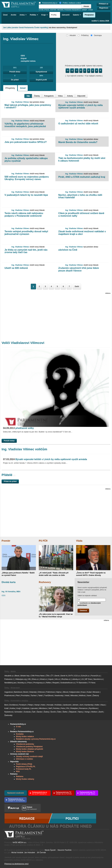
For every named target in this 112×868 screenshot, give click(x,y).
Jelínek (75, 705)
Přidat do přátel (10, 481)
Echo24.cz (85, 676)
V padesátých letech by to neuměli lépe (26, 195)
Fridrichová (50, 692)
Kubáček (26, 708)
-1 (77, 71)
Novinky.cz (22, 683)
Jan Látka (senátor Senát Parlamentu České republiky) (26, 28)
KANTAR (53, 10)
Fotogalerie (49, 96)
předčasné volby (18, 428)
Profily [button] (55, 15)
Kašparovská (74, 692)
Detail (23, 88)
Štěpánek (73, 712)
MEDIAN (60, 10)
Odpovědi (81, 96)
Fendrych (23, 705)
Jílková (65, 692)
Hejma (59, 692)
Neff (50, 708)
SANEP (84, 10)
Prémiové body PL (24, 769)
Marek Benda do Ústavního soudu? (78, 142)
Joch (81, 705)
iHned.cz (44, 679)
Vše (28, 96)
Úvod (5, 15)
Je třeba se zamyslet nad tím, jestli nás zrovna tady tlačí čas (26, 251)
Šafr (34, 712)
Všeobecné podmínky (25, 744)
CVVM (41, 10)
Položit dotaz (15, 72)
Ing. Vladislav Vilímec (20, 102)
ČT (52, 676)
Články (37, 96)
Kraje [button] (45, 15)
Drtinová (41, 692)
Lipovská (34, 708)
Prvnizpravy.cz (39, 683)
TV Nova (92, 683)
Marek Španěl (50, 850)
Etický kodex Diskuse (25, 752)
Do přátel (15, 80)
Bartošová (18, 692)
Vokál (67, 696)
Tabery (80, 712)
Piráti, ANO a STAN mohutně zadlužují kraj (82, 177)
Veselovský (59, 696)
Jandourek (67, 705)
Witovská (74, 696)
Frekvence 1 (9, 679)
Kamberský (89, 705)
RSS (18, 771)
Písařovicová (9, 696)
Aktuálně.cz (9, 676)
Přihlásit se (104, 4)
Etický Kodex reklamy (25, 779)
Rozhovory (45, 582)
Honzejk (50, 705)
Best (6, 705)
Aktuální (71, 35)
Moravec (96, 692)
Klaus (103, 705)
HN (29, 679)
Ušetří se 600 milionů (16, 268)
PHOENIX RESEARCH (73, 10)
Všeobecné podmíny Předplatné (29, 747)
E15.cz (77, 676)
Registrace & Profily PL (26, 767)
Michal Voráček (17, 853)
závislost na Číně (68, 250)
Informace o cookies (24, 759)
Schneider (18, 712)
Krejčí (19, 708)
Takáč (40, 696)
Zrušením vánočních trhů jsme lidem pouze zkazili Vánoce (79, 269)
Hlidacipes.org (21, 679)
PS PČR (43, 541)
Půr (68, 708)
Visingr (87, 712)
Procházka (25, 696)
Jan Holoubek (30, 853)
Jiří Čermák (41, 853)
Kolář (6, 708)
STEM (91, 10)
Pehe (63, 708)
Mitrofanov (43, 708)
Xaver (89, 696)
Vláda (79, 541)
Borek (26, 692)
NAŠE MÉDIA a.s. (20, 842)
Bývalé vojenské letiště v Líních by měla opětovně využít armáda (80, 106)
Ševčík (53, 712)
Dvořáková (13, 705)
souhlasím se (89, 604)
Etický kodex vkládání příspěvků (30, 749)
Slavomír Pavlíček (64, 850)
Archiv (13, 15)
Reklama (20, 776)
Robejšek (74, 708)
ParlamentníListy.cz (48, 3)
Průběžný (83, 35)
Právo (30, 683)
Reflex (49, 683)
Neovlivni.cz (98, 679)
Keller (97, 705)
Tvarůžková (49, 696)
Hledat (86, 6)
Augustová (9, 692)
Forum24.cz (95, 676)
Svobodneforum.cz (68, 683)
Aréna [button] (23, 15)
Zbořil (101, 712)
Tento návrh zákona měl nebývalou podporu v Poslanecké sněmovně (24, 215)
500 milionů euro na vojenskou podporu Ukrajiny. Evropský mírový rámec (27, 178)
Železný (96, 696)
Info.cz (57, 679)
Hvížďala (58, 705)
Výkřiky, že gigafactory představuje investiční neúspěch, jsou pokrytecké (25, 125)
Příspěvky (10, 88)
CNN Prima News (38, 676)
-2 (72, 71)
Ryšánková (9, 712)
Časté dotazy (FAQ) (24, 764)
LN (82, 679)
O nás (18, 727)
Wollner (94, 712)
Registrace (104, 8)
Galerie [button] (77, 15)
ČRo (48, 676)
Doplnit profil (41, 80)
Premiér (6, 541)
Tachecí (34, 696)
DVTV (71, 676)
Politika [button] (34, 15)
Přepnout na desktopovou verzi (16, 864)
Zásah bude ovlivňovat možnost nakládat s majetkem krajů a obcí (82, 233)
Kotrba (12, 708)
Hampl (37, 705)
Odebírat (83, 611)
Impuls (51, 679)
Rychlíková (93, 708)
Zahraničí (66, 15)
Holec (43, 705)
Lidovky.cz (76, 679)
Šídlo (59, 712)
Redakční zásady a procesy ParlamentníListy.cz (36, 739)
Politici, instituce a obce (70, 3)
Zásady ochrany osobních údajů (29, 756)
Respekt (56, 683)
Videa (60, 96)
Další (77, 286)
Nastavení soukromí (16, 793)
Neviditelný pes (10, 683)
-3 (68, 71)
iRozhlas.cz (66, 679)
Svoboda (27, 712)
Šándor (40, 712)
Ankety (70, 96)
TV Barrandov (82, 683)
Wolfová (82, 696)
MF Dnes (89, 679)
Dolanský (33, 692)
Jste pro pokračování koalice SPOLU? (26, 142)
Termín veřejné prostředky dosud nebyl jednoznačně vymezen (26, 233)
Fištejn (30, 705)
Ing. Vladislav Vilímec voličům (24, 449)
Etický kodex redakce (25, 737)
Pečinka (56, 708)
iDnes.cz (35, 679)
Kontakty (20, 734)
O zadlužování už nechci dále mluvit (78, 124)
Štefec (65, 712)
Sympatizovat (41, 72)
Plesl (18, 696)
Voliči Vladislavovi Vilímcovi (23, 343)
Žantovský (8, 715)
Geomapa (96, 35)
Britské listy (25, 676)
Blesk (17, 676)
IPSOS (47, 10)
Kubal (89, 692)
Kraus (83, 692)
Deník (57, 676)
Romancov (83, 708)
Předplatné (89, 15)
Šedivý (47, 712)
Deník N (64, 676)
